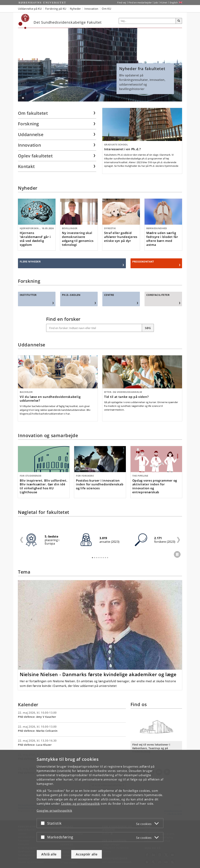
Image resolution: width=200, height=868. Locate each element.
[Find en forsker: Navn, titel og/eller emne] (94, 328)
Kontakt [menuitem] (26, 166)
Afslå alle (49, 854)
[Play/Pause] (177, 554)
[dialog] (100, 809)
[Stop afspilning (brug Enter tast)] (23, 98)
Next (178, 540)
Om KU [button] (106, 9)
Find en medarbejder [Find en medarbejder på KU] (140, 3)
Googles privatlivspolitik (54, 811)
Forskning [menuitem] (28, 124)
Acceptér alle (87, 854)
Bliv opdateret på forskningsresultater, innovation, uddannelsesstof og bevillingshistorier (145, 78)
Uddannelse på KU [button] (30, 9)
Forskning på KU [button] (56, 9)
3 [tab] (97, 558)
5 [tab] (101, 558)
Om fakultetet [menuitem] (33, 113)
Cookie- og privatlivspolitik (81, 804)
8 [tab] (108, 558)
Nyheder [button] (75, 9)
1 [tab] (92, 558)
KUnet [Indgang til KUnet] (164, 3)
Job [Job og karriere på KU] (156, 3)
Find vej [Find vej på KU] (122, 3)
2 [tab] (95, 558)
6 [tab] (103, 558)
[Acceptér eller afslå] (44, 823)
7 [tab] (105, 558)
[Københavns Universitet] (24, 21)
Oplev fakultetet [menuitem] (35, 156)
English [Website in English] (174, 3)
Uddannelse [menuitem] (31, 134)
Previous (22, 540)
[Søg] (179, 21)
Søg (148, 328)
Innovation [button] (91, 9)
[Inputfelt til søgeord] (147, 21)
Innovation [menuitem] (29, 145)
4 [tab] (99, 558)
